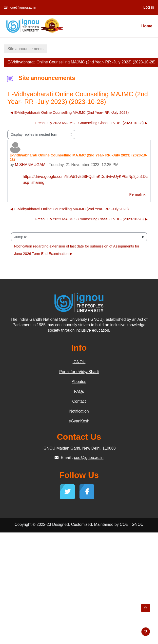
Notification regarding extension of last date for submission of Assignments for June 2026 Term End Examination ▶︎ (77, 250)
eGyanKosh (79, 421)
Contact (79, 401)
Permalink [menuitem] (137, 194)
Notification (79, 411)
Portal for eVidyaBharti (79, 372)
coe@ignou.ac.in (23, 7)
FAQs (79, 391)
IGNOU (79, 362)
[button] (146, 608)
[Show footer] (146, 632)
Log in (149, 7)
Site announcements (25, 49)
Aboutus (79, 382)
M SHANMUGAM (30, 165)
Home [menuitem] (147, 26)
